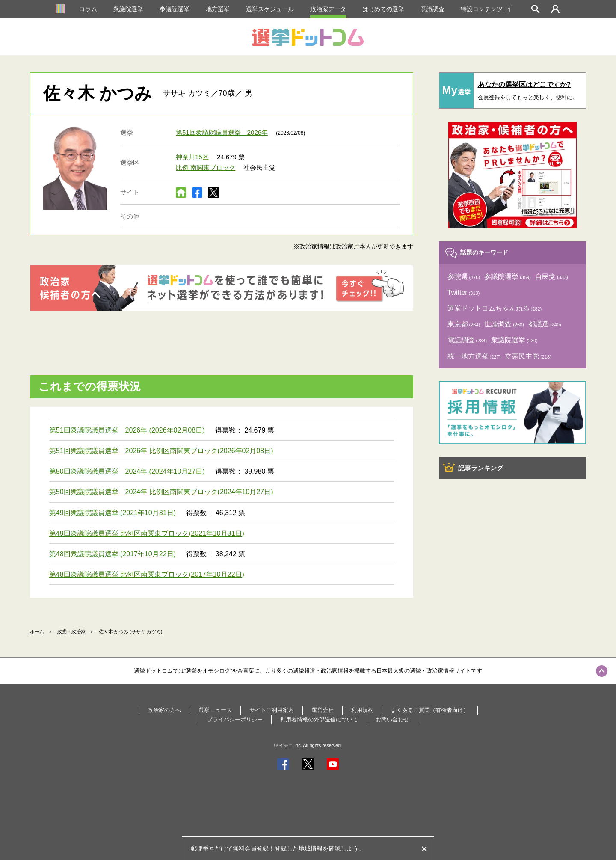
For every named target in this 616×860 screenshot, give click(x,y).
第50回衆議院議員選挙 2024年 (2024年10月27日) (127, 471)
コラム (88, 9)
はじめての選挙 (383, 9)
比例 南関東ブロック (206, 168)
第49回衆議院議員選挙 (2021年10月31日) (113, 513)
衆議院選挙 (128, 9)
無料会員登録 (251, 848)
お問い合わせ (392, 719)
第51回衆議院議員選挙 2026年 (222, 132)
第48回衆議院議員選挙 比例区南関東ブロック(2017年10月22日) (147, 574)
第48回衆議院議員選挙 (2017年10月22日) (113, 554)
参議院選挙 (175, 9)
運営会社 (323, 710)
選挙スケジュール (270, 9)
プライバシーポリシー (235, 719)
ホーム (37, 632)
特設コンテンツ (486, 9)
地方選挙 (218, 9)
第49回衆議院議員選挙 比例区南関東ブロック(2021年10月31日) (147, 533)
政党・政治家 (71, 632)
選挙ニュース (215, 710)
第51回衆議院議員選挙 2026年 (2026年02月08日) (127, 430)
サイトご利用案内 (272, 710)
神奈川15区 (192, 157)
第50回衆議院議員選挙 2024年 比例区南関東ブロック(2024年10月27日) (161, 492)
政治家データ (328, 9)
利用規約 (362, 710)
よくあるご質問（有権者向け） (430, 710)
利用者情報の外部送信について (319, 719)
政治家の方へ (164, 710)
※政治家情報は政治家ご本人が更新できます (353, 246)
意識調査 (432, 9)
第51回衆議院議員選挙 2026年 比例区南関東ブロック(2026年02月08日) (161, 451)
